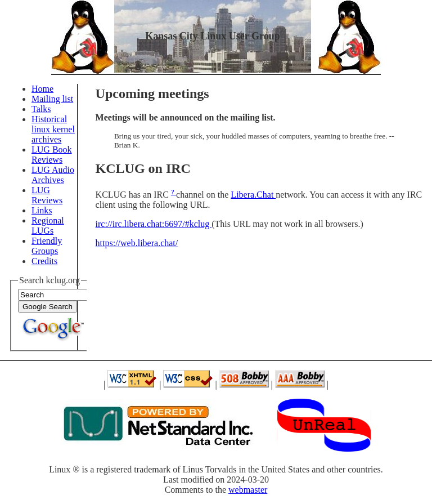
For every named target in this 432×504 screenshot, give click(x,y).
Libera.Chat (253, 195)
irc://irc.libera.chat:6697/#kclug (154, 224)
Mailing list (52, 99)
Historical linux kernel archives (53, 129)
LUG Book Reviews (52, 155)
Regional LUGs (48, 226)
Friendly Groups (47, 246)
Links (42, 210)
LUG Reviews (47, 195)
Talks (41, 109)
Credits (44, 261)
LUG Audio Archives (53, 175)
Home (42, 89)
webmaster (248, 490)
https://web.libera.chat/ (137, 243)
